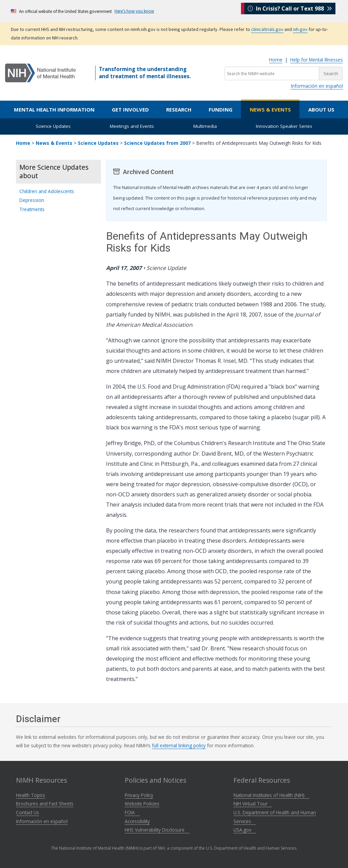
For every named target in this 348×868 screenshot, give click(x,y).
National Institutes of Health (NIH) (271, 795)
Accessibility (137, 821)
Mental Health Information (54, 109)
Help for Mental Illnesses (317, 60)
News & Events (270, 109)
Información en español (317, 86)
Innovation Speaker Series (284, 126)
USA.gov (245, 830)
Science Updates (53, 126)
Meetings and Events (132, 126)
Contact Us (28, 812)
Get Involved (130, 109)
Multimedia (205, 126)
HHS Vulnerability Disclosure (157, 830)
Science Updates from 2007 (157, 143)
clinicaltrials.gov (267, 29)
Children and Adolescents (47, 191)
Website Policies (142, 804)
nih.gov (300, 29)
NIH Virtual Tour (253, 804)
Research (179, 109)
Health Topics (31, 795)
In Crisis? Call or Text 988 (290, 11)
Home (276, 60)
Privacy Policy (139, 795)
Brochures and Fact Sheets (45, 804)
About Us (321, 109)
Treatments (32, 209)
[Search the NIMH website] (272, 73)
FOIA (132, 812)
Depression (32, 200)
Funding (221, 109)
